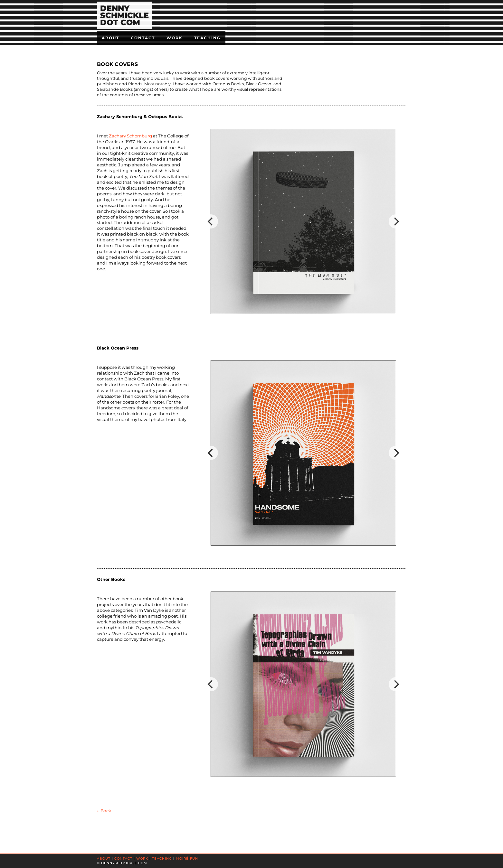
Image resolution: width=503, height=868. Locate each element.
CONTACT (123, 859)
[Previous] (211, 221)
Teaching (207, 38)
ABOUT (104, 859)
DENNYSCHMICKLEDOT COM (124, 15)
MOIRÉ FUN (187, 859)
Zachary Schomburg (130, 136)
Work (175, 38)
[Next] (396, 221)
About (110, 38)
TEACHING (162, 859)
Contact (143, 38)
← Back (104, 811)
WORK (142, 859)
